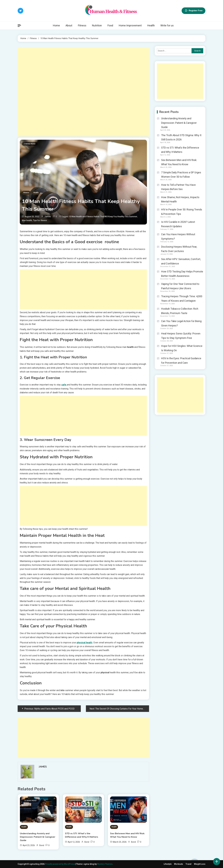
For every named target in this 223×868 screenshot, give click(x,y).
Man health (27, 220)
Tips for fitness (40, 220)
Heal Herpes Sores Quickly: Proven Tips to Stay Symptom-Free (181, 336)
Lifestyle (168, 864)
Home (56, 25)
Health (151, 25)
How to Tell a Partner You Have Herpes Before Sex (178, 187)
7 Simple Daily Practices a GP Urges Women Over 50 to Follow (181, 175)
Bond (42, 845)
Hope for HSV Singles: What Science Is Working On (182, 348)
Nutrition (97, 25)
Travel (189, 864)
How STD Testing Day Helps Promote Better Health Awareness (182, 274)
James (48, 217)
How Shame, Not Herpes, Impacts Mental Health (180, 199)
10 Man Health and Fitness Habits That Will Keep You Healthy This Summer (103, 217)
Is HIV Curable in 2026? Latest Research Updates (178, 224)
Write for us (167, 25)
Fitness (82, 25)
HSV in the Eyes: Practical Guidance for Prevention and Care (181, 361)
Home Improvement (130, 25)
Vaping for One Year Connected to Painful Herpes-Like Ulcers (180, 286)
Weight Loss (200, 864)
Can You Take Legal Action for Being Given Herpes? (181, 323)
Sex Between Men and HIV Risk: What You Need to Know (127, 835)
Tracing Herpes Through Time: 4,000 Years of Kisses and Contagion (182, 299)
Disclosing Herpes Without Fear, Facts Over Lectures (179, 249)
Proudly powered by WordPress (60, 864)
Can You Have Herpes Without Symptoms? (178, 236)
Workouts (179, 864)
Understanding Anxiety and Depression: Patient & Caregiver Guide (38, 837)
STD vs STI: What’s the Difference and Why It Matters (82, 835)
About (69, 25)
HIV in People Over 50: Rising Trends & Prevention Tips (182, 212)
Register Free (193, 11)
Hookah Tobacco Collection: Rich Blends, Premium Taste (180, 311)
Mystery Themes (105, 864)
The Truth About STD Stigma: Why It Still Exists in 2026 (181, 137)
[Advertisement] (83, 92)
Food (110, 25)
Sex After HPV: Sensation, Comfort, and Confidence (181, 261)
